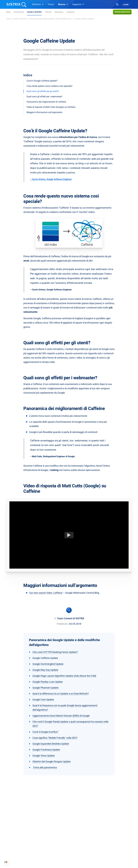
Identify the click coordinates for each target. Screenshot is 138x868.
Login (126, 5)
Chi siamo (15, 835)
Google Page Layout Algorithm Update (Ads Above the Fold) (64, 676)
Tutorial (48, 12)
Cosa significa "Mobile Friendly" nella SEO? (55, 738)
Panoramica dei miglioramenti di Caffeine (46, 102)
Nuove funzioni (110, 842)
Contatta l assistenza (113, 851)
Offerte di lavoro (18, 840)
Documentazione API (113, 846)
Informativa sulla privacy (22, 851)
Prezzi (51, 4)
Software (38, 4)
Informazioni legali (19, 855)
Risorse (63, 4)
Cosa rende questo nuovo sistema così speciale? (50, 86)
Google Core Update (43, 700)
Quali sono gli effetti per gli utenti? (43, 91)
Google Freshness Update (46, 750)
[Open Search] (117, 4)
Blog (8, 12)
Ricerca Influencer (50, 847)
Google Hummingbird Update (48, 664)
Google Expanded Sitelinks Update (51, 744)
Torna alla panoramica (45, 767)
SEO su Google (48, 839)
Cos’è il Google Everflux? (45, 732)
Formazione (20, 846)
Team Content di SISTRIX (71, 618)
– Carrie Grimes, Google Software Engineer (51, 179)
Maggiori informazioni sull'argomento (44, 112)
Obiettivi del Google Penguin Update (52, 761)
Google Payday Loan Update (48, 682)
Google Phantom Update (46, 688)
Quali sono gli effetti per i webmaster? (45, 97)
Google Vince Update (44, 756)
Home (9, 19)
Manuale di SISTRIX (113, 836)
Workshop (59, 12)
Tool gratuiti (19, 12)
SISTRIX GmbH (19, 829)
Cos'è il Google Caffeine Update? (42, 81)
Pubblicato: (63, 624)
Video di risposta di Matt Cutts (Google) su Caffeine (51, 107)
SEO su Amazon (49, 843)
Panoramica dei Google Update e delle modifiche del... (50, 19)
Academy (71, 12)
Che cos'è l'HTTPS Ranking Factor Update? (55, 652)
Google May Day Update (45, 670)
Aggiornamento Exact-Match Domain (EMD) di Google (61, 716)
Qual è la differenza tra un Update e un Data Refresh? (61, 694)
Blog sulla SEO (79, 847)
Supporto (78, 4)
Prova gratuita (122, 12)
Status (106, 855)
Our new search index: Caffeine (46, 593)
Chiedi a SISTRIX (34, 12)
